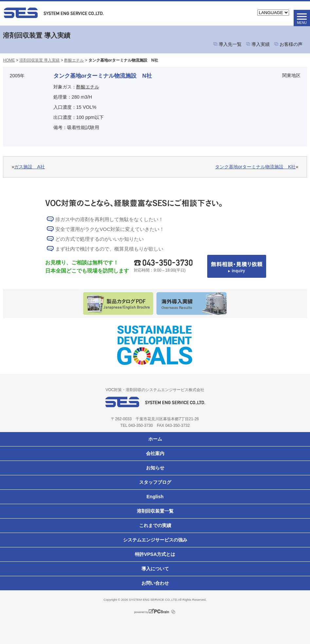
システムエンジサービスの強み (155, 540)
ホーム (155, 439)
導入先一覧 (230, 44)
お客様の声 (291, 44)
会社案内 (155, 453)
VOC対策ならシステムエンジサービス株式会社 (81, 13)
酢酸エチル (74, 60)
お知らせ (155, 468)
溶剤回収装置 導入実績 (39, 60)
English (155, 497)
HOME (9, 60)
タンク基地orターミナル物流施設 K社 (255, 167)
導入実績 (261, 44)
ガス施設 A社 (29, 167)
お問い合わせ (155, 583)
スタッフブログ (155, 482)
